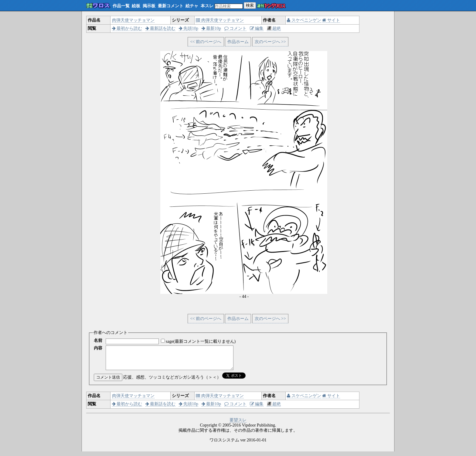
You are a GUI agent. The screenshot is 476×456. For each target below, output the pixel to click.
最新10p (211, 28)
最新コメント (171, 6)
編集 (257, 28)
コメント (236, 28)
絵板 (136, 6)
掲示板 (149, 6)
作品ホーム (238, 42)
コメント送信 (108, 382)
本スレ (207, 6)
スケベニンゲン (304, 20)
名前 (98, 340)
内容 (98, 348)
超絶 (274, 28)
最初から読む (127, 28)
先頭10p (189, 28)
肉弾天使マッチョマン (133, 20)
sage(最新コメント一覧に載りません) (201, 341)
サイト (331, 20)
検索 (250, 5)
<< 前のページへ (206, 42)
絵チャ (192, 6)
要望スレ (238, 425)
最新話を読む (161, 28)
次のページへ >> (270, 42)
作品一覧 (121, 6)
